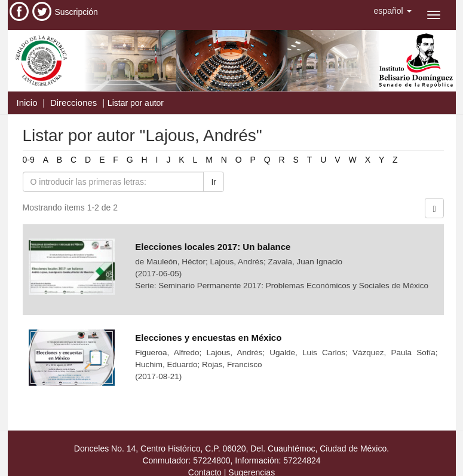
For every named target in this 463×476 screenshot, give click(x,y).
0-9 (29, 160)
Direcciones (73, 103)
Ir (214, 182)
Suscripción (76, 12)
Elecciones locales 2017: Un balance (213, 247)
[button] (393, 11)
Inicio (27, 103)
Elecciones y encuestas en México (208, 338)
